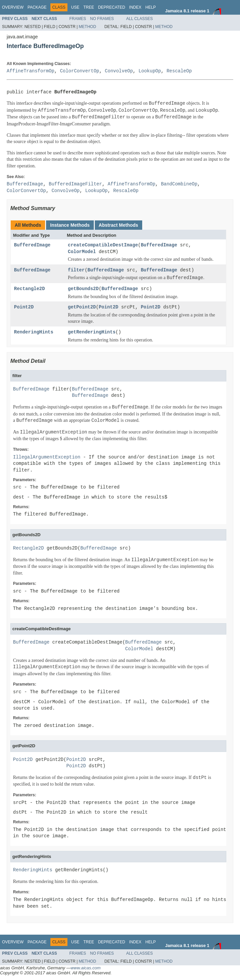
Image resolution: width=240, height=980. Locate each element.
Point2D (24, 307)
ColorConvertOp (80, 71)
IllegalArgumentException (47, 457)
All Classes (140, 19)
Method (87, 27)
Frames (78, 19)
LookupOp (150, 71)
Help (150, 7)
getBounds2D (83, 289)
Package (37, 7)
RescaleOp (179, 71)
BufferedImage (32, 245)
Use (75, 7)
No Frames (102, 19)
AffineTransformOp (31, 71)
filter (76, 270)
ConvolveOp (119, 71)
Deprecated (112, 7)
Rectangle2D (29, 289)
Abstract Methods (118, 225)
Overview (13, 7)
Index (135, 7)
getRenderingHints (92, 332)
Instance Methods (70, 225)
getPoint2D (82, 307)
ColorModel (82, 252)
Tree (89, 7)
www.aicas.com (86, 968)
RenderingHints (34, 332)
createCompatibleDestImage (103, 245)
